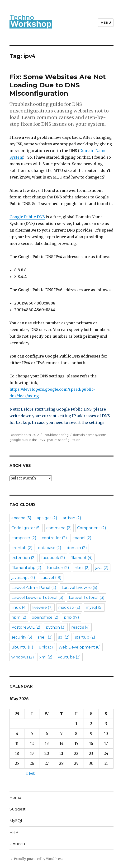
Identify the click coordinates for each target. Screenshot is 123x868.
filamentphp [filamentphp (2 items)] (26, 568)
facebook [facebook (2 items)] (53, 558)
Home (15, 798)
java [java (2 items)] (102, 568)
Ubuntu (17, 844)
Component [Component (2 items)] (92, 528)
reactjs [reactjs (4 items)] (80, 627)
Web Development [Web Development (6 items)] (80, 647)
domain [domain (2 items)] (77, 548)
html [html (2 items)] (82, 568)
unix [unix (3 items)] (46, 647)
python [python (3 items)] (56, 627)
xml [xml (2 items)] (46, 657)
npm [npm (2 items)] (19, 617)
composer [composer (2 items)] (24, 538)
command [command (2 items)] (59, 528)
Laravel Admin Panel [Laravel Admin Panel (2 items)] (34, 588)
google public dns (23, 440)
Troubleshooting (56, 435)
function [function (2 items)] (58, 568)
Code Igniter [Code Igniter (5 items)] (26, 528)
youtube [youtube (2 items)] (69, 657)
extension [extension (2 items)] (24, 558)
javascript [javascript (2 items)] (23, 578)
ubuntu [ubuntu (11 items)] (22, 647)
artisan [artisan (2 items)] (72, 518)
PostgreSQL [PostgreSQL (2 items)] (26, 627)
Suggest (18, 809)
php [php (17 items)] (71, 617)
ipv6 (50, 440)
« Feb (30, 773)
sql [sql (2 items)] (64, 637)
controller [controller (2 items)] (54, 538)
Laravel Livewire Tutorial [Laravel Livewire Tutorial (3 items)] (37, 597)
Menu (106, 22)
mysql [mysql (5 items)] (94, 607)
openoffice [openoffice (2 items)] (45, 617)
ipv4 (42, 440)
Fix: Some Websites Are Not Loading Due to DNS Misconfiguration (58, 85)
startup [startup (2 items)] (85, 637)
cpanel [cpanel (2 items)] (82, 538)
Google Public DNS (27, 217)
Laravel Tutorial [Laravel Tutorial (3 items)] (87, 597)
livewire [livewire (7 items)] (43, 607)
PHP (14, 832)
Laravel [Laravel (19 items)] (51, 578)
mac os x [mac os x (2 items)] (69, 607)
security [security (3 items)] (22, 637)
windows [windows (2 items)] (23, 657)
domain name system (90, 435)
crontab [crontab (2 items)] (22, 548)
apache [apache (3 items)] (21, 518)
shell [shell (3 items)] (45, 637)
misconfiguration (67, 440)
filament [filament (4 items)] (82, 558)
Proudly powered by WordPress (38, 859)
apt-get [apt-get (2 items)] (47, 518)
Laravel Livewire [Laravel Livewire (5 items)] (80, 588)
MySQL (16, 821)
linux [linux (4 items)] (19, 607)
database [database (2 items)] (50, 548)
